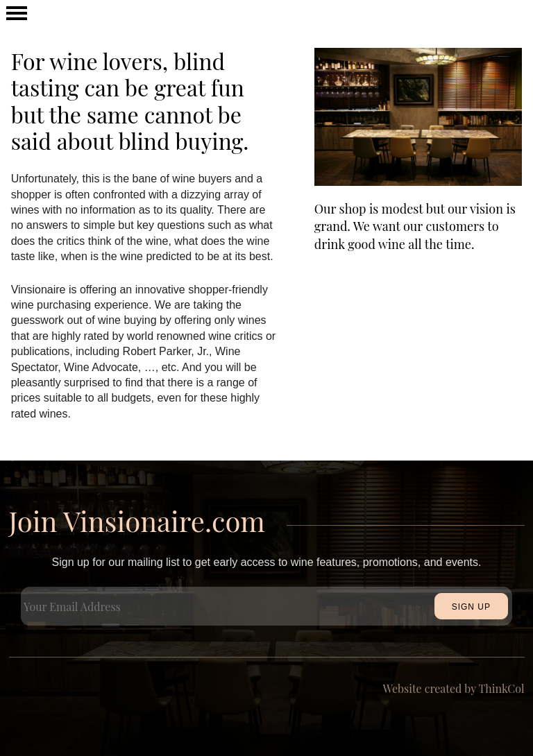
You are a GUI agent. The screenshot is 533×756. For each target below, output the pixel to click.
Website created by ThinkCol (454, 688)
